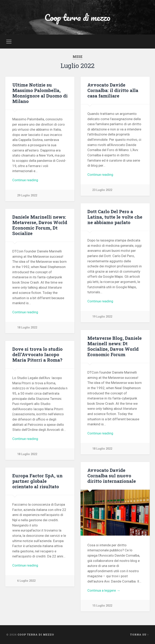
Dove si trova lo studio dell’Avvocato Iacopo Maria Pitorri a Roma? (37, 354)
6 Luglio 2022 (26, 581)
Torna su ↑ (139, 634)
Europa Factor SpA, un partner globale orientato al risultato (37, 481)
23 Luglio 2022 (102, 190)
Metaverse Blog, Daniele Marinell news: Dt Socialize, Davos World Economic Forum (115, 346)
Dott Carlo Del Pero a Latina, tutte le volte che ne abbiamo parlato (115, 217)
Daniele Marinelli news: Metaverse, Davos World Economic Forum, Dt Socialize (40, 225)
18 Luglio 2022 (27, 328)
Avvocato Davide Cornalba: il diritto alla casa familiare (113, 90)
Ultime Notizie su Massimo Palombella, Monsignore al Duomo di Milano (40, 93)
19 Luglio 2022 (102, 317)
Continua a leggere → (104, 590)
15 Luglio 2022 (102, 606)
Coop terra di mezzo (77, 17)
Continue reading (25, 180)
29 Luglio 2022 (27, 195)
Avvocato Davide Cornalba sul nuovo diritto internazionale (112, 476)
